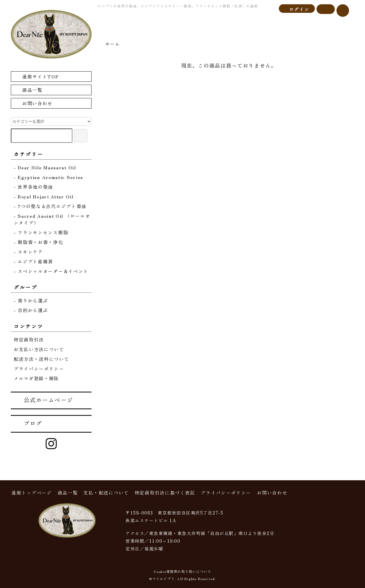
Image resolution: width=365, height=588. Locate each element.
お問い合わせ (33, 103)
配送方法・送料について (41, 359)
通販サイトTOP (36, 76)
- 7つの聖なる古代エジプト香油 (50, 206)
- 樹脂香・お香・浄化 (38, 242)
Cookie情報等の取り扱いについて (183, 571)
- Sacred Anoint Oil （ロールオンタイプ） (52, 219)
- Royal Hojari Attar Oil (44, 196)
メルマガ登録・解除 (36, 378)
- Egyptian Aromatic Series (48, 177)
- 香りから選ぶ (31, 300)
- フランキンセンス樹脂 (41, 232)
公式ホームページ (44, 400)
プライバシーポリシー (39, 369)
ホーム (112, 44)
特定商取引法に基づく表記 (165, 493)
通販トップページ (32, 493)
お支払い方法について (39, 349)
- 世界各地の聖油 (33, 187)
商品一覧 (28, 90)
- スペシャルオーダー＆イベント (51, 271)
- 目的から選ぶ (31, 310)
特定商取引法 (29, 339)
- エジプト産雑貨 (33, 261)
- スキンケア (28, 252)
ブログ (29, 423)
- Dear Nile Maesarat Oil (45, 167)
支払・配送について (106, 493)
